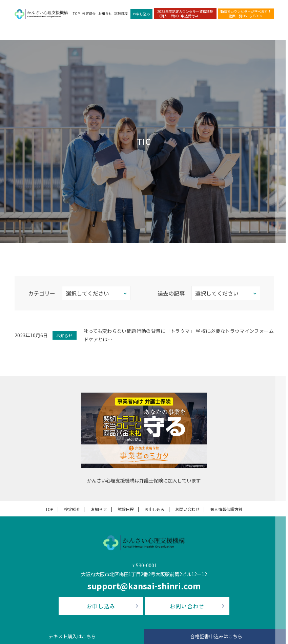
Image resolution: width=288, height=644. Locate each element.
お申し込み (141, 14)
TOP (76, 13)
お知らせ (105, 13)
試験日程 (121, 13)
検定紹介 (89, 13)
